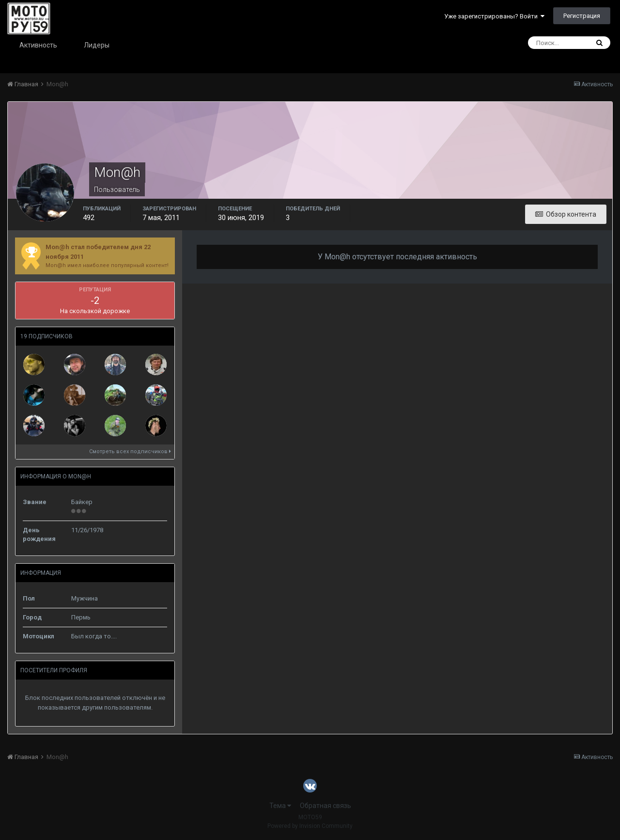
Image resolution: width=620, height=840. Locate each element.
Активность (38, 45)
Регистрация (582, 16)
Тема (280, 806)
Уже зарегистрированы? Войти (494, 16)
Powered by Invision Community (310, 826)
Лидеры (97, 45)
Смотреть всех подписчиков (130, 452)
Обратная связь (325, 806)
